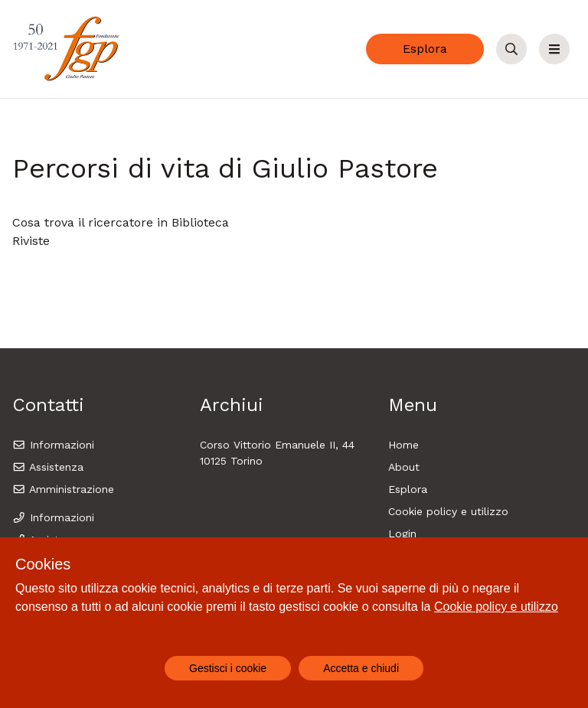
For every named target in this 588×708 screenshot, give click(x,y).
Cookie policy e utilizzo (448, 511)
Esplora (425, 49)
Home (403, 445)
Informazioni (53, 445)
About (404, 467)
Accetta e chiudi (361, 668)
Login (402, 533)
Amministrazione (63, 489)
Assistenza (48, 467)
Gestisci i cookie (228, 668)
